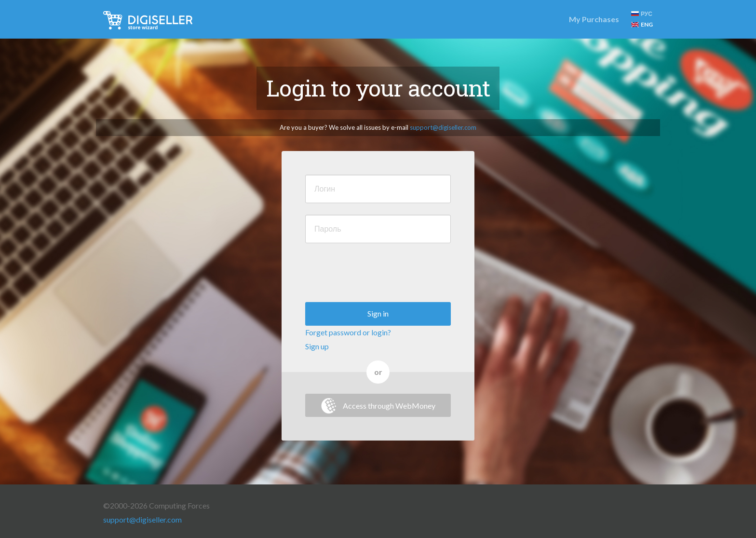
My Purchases (594, 19)
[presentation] (378, 274)
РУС (642, 14)
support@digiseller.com (443, 127)
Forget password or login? (348, 332)
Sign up (317, 346)
